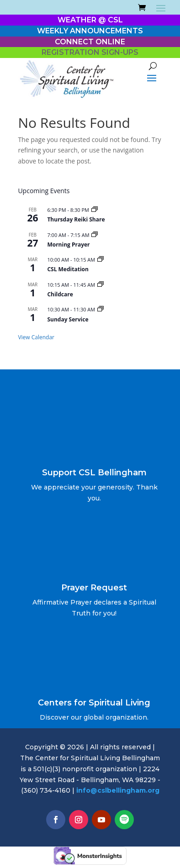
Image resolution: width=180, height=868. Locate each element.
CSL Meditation (68, 269)
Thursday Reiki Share (76, 219)
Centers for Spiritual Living (94, 703)
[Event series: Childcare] (101, 285)
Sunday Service (68, 319)
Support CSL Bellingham (94, 473)
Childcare (60, 294)
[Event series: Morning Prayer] (95, 235)
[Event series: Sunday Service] (101, 309)
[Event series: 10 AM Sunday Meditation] (101, 260)
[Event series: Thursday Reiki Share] (95, 210)
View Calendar (36, 337)
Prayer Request (94, 588)
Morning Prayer (68, 245)
